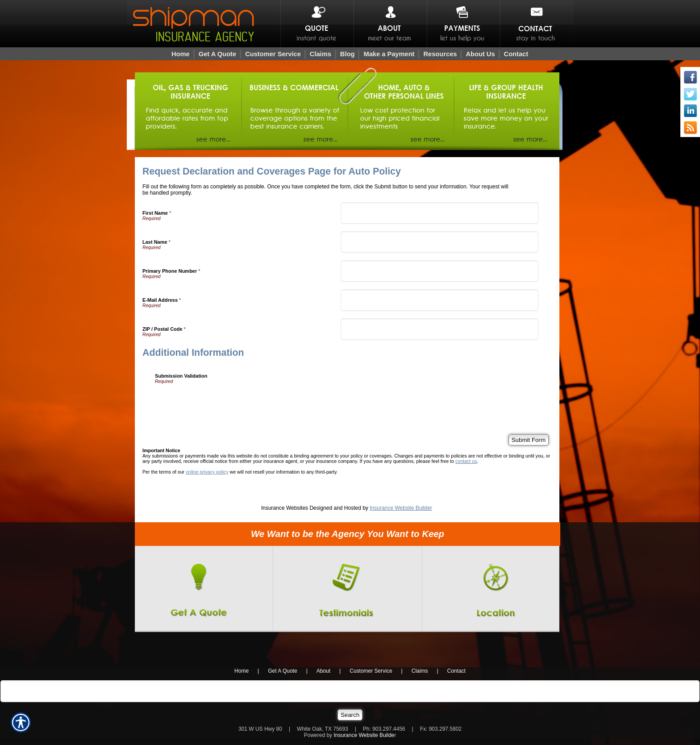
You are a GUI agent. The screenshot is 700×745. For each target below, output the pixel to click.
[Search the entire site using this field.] (350, 691)
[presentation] (223, 401)
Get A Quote (282, 671)
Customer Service (371, 671)
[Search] (350, 715)
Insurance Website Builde (364, 735)
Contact (456, 671)
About (323, 671)
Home (242, 671)
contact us (466, 461)
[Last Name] (440, 242)
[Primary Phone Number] (440, 271)
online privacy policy (207, 472)
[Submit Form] (529, 440)
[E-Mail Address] (440, 300)
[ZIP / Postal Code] (440, 329)
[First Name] (440, 213)
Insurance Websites (285, 508)
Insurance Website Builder (401, 508)
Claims (420, 671)
